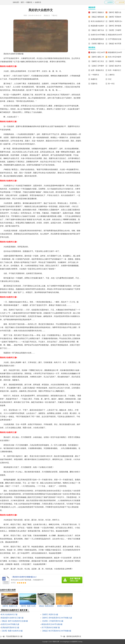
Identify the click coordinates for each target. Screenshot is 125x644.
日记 (110, 79)
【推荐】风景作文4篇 (50, 614)
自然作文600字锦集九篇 (10, 624)
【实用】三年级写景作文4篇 (52, 621)
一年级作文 (95, 75)
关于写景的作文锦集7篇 (51, 628)
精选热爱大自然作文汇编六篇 (12, 618)
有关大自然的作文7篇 (9, 614)
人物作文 (111, 75)
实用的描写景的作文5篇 (10, 628)
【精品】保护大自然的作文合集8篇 (14, 621)
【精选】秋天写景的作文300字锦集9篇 (56, 631)
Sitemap (80, 642)
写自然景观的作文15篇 (14, 636)
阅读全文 (47, 15)
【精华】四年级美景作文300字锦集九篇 (57, 618)
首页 (22, 2)
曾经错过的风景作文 (74, 636)
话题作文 (29, 2)
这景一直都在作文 (97, 70)
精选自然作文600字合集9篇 (52, 624)
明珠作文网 (56, 642)
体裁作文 (94, 79)
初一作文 (111, 84)
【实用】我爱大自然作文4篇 (12, 631)
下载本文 (54, 15)
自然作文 (38, 2)
